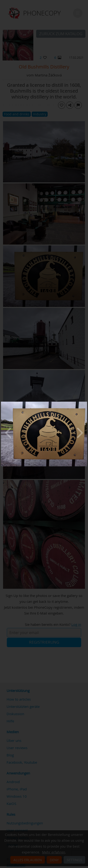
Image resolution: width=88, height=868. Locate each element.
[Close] (86, 403)
